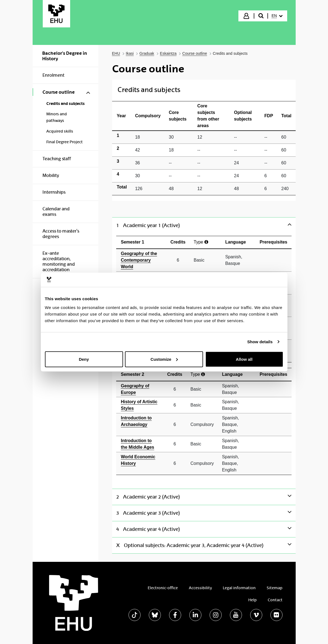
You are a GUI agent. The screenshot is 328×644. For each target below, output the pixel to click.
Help (253, 600)
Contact (275, 600)
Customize (164, 359)
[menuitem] (277, 16)
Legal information (239, 588)
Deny (84, 359)
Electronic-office (163, 588)
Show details (260, 342)
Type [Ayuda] (201, 242)
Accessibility (200, 588)
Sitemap (275, 588)
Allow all (244, 359)
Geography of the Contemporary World (139, 260)
